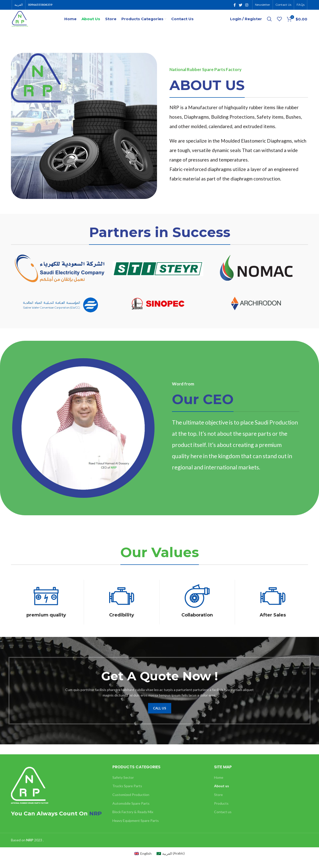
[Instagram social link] (247, 5)
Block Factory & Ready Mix (133, 821)
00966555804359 (40, 5)
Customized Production (131, 803)
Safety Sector (123, 786)
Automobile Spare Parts (131, 812)
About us (222, 795)
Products (221, 812)
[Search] (269, 24)
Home (219, 786)
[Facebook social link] (235, 5)
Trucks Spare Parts (127, 795)
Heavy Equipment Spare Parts (136, 829)
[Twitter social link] (240, 5)
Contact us (223, 821)
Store (218, 803)
